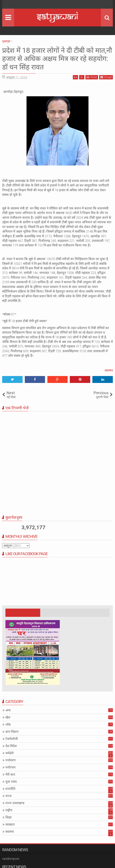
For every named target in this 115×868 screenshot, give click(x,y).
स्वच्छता (10, 825)
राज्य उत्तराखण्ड (15, 803)
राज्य (8, 796)
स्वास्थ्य (109, 370)
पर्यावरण (11, 760)
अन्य (8, 710)
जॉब (8, 725)
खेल (8, 717)
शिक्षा (9, 817)
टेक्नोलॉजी (12, 739)
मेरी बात (10, 775)
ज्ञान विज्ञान (12, 732)
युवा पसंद (11, 782)
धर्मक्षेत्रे (9, 753)
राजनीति (10, 789)
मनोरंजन (10, 767)
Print (92, 77)
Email (106, 77)
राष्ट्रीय (9, 810)
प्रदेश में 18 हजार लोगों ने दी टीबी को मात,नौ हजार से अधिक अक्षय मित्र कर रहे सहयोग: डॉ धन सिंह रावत (57, 59)
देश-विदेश (11, 746)
